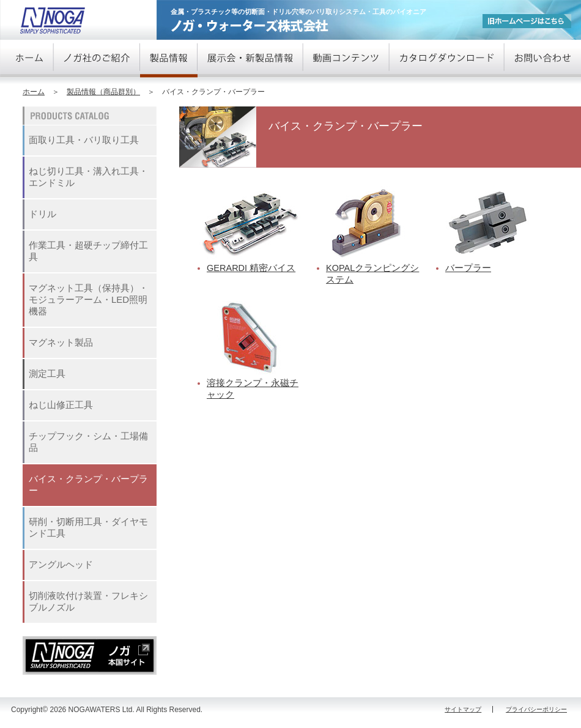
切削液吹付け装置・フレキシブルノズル (88, 601)
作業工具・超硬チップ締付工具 (88, 251)
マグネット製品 (61, 342)
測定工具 (47, 373)
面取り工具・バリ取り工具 (84, 140)
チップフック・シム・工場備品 (88, 442)
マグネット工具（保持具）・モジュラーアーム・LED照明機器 (88, 299)
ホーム (34, 92)
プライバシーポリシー (536, 709)
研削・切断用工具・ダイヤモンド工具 (88, 527)
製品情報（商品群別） (103, 92)
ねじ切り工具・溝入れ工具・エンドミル (88, 177)
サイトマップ (463, 709)
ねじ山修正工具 (61, 405)
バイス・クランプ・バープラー (88, 485)
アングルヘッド (61, 564)
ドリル (43, 214)
